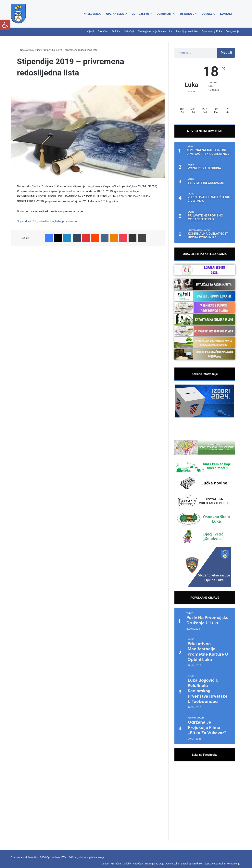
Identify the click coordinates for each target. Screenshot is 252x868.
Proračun (103, 31)
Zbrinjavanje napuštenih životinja (207, 198)
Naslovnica (92, 14)
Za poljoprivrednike (187, 31)
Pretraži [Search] (226, 53)
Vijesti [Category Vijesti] (190, 611)
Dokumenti (164, 14)
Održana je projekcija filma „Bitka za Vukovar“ (208, 725)
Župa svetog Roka (212, 31)
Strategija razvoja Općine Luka (155, 31)
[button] (5, 25)
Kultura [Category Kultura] (192, 715)
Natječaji (129, 31)
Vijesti (90, 31)
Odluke (116, 31)
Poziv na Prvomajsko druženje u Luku (208, 618)
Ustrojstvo (140, 14)
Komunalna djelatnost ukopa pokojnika (206, 233)
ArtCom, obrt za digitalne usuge (86, 855)
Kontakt (226, 14)
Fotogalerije (233, 31)
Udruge (207, 14)
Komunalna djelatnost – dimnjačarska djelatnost (207, 152)
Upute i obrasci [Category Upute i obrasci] (196, 228)
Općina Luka (115, 14)
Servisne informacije (204, 182)
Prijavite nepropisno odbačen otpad (204, 216)
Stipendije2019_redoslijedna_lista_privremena (47, 221)
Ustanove (187, 14)
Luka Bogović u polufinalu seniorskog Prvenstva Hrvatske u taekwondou (209, 688)
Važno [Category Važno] (189, 147)
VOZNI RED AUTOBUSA (203, 168)
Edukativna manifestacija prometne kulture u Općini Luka (209, 649)
